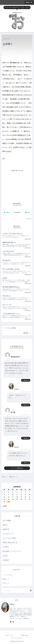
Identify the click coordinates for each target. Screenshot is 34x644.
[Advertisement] (17, 185)
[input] (17, 590)
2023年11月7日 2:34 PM (25, 392)
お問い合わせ (25, 635)
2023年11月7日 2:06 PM (25, 359)
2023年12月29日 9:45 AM (25, 415)
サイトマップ (9, 635)
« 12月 (5, 506)
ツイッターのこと (8, 575)
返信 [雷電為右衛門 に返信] (24, 380)
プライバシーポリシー (17, 638)
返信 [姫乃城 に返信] (24, 438)
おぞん (16, 389)
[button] (31, 590)
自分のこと (6, 583)
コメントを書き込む (17, 468)
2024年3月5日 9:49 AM (26, 450)
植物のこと (6, 579)
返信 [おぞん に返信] (24, 405)
